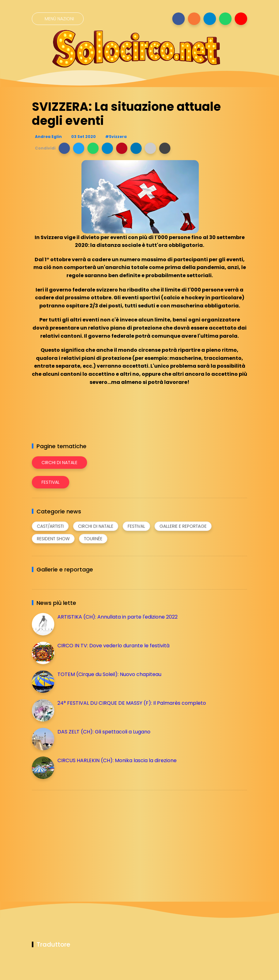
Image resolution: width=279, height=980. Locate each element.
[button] (64, 148)
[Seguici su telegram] (210, 19)
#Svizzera (116, 137)
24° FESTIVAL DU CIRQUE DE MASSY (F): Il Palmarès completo (132, 703)
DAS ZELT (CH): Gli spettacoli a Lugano (104, 732)
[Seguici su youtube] (241, 19)
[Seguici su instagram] (194, 19)
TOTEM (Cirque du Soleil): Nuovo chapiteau (109, 674)
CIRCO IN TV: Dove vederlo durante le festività (113, 646)
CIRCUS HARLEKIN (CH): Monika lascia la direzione (117, 760)
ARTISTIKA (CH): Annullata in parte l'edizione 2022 (117, 617)
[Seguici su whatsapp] (225, 19)
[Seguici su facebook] (179, 19)
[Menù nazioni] (58, 19)
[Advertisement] (79, 839)
